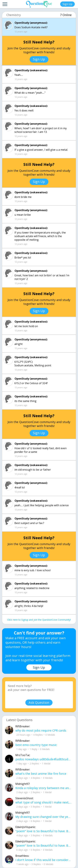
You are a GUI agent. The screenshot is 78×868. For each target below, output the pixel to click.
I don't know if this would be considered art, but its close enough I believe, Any (44, 860)
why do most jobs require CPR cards (41, 730)
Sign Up (67, 4)
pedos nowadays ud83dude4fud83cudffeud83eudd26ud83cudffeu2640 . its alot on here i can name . (44, 759)
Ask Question (39, 703)
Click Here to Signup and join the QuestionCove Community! (39, 620)
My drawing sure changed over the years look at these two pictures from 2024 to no (44, 817)
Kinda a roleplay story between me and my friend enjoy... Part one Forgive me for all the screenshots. (44, 788)
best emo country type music (36, 745)
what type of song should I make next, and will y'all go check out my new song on (44, 802)
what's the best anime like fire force (41, 774)
